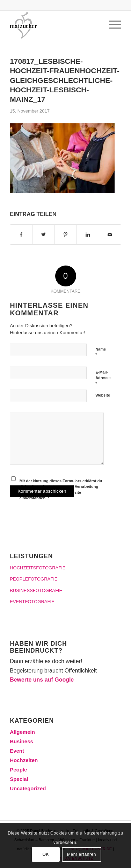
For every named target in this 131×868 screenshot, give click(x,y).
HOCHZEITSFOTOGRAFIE (38, 568)
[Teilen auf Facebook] (21, 235)
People (18, 770)
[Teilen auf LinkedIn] (88, 235)
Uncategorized (28, 788)
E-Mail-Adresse (103, 378)
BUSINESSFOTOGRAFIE (36, 590)
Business (21, 741)
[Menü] (112, 25)
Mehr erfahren (82, 854)
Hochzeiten (24, 760)
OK (46, 854)
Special (19, 779)
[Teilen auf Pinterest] (66, 235)
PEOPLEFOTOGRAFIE (34, 579)
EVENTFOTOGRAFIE (32, 602)
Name (101, 352)
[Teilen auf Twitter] (43, 235)
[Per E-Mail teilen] (110, 235)
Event (17, 751)
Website (103, 395)
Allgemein (22, 732)
